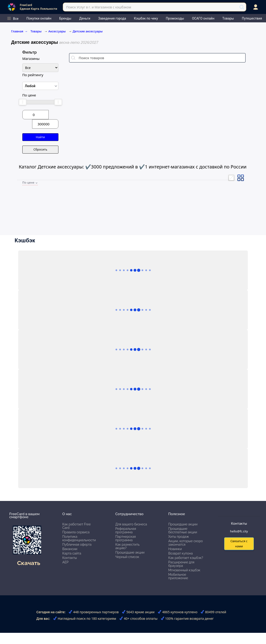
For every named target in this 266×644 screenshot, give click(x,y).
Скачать (29, 563)
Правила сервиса (76, 532)
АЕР (66, 562)
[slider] (23, 102)
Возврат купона (180, 553)
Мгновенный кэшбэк (184, 570)
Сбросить (40, 149)
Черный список (127, 557)
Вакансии (70, 549)
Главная (19, 31)
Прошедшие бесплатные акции (183, 530)
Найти (40, 137)
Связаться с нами (239, 543)
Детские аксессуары (88, 31)
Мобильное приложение (178, 576)
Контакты (70, 558)
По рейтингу (33, 75)
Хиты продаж (179, 537)
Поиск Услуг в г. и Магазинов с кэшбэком (99, 7)
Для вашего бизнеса (131, 524)
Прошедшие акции (130, 552)
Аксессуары (57, 31)
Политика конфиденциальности (79, 538)
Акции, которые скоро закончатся (185, 543)
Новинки (175, 549)
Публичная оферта (77, 545)
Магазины (31, 58)
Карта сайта (72, 553)
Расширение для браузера (181, 564)
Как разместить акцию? (127, 546)
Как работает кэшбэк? (186, 558)
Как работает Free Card (77, 526)
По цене (29, 95)
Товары (36, 31)
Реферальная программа (126, 530)
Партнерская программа (125, 538)
